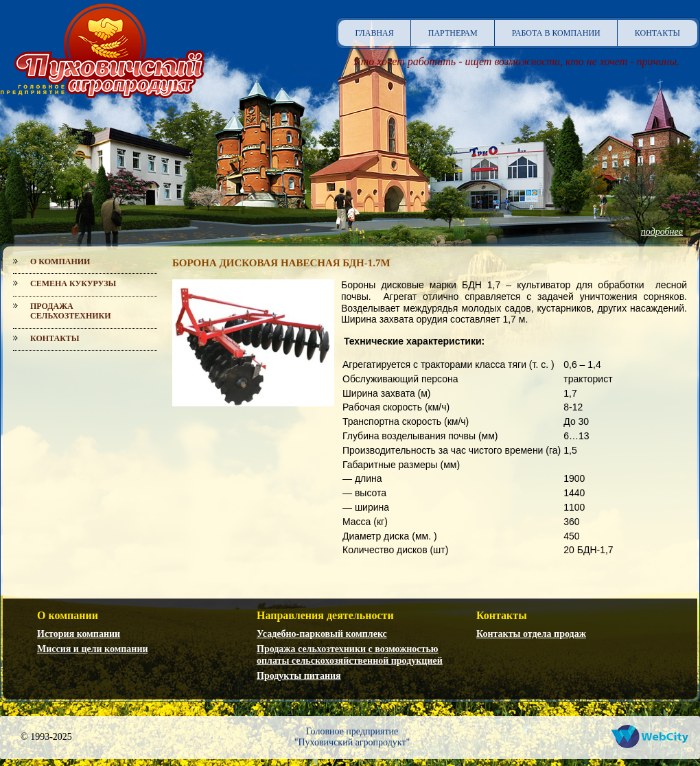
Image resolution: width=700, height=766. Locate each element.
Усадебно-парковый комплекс (322, 634)
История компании (79, 634)
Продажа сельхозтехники (71, 311)
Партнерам (453, 33)
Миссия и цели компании (93, 649)
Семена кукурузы (73, 283)
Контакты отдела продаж (531, 634)
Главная (375, 33)
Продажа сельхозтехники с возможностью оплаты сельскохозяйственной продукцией (350, 655)
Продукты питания (299, 676)
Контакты (657, 33)
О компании (60, 262)
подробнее (662, 232)
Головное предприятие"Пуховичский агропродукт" (352, 737)
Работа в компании (556, 33)
